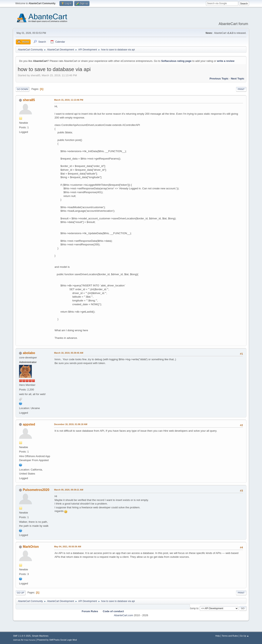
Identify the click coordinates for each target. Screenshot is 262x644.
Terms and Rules (230, 636)
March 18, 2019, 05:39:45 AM (69, 353)
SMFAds (17, 640)
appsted (29, 424)
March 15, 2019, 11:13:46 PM (69, 100)
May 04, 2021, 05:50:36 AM (67, 547)
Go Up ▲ (244, 636)
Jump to (194, 608)
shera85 (29, 100)
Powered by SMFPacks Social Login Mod (57, 640)
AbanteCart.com (123, 615)
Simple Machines (40, 636)
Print (241, 89)
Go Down (22, 89)
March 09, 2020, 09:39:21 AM (69, 490)
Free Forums (30, 640)
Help (218, 636)
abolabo (29, 353)
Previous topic (219, 79)
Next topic (237, 79)
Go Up (20, 593)
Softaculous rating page (176, 61)
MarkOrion (31, 547)
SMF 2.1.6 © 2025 (22, 636)
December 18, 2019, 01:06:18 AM (71, 424)
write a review (226, 61)
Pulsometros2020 (36, 490)
